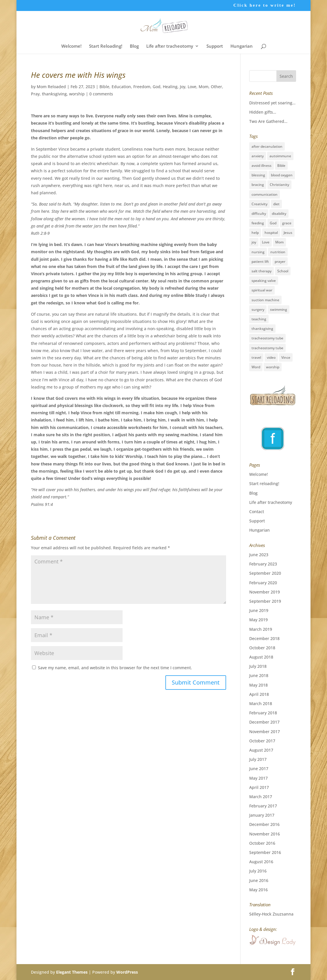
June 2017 (259, 769)
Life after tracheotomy (170, 46)
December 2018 (264, 638)
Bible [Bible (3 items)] (281, 166)
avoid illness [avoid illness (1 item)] (262, 166)
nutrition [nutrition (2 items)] (278, 252)
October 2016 (262, 843)
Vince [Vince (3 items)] (286, 357)
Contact (257, 512)
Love (192, 87)
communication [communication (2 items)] (265, 194)
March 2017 (261, 797)
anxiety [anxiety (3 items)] (258, 156)
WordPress (127, 972)
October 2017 (262, 741)
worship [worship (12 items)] (273, 367)
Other (216, 87)
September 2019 (265, 601)
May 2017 (258, 778)
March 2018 (261, 703)
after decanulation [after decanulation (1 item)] (267, 146)
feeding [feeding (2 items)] (258, 223)
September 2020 (265, 573)
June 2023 (259, 555)
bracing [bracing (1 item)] (258, 185)
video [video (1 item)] (271, 357)
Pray (35, 94)
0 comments (101, 94)
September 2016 (265, 852)
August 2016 (261, 862)
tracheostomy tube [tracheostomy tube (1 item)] (267, 348)
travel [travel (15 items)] (256, 357)
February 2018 (263, 713)
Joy (183, 87)
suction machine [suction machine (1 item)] (265, 300)
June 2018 (259, 675)
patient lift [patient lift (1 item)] (260, 261)
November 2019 (265, 592)
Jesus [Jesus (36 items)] (288, 233)
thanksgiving (54, 94)
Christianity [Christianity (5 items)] (279, 185)
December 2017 (264, 722)
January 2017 (262, 815)
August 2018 (261, 657)
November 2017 (265, 732)
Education (121, 87)
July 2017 (258, 759)
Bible (104, 87)
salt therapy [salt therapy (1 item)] (262, 271)
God (157, 87)
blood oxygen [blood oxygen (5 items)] (282, 175)
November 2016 (265, 834)
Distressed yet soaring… (272, 103)
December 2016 (264, 824)
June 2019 (259, 610)
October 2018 (262, 648)
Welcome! (71, 46)
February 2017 (263, 806)
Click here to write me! (265, 5)
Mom (204, 87)
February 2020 (263, 583)
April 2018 (259, 694)
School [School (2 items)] (283, 271)
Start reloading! (264, 483)
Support (215, 46)
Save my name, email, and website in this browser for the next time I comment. (115, 668)
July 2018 (258, 666)
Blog (134, 46)
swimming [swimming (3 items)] (279, 309)
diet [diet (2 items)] (276, 204)
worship (77, 94)
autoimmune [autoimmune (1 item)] (280, 156)
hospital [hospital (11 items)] (271, 233)
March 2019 (261, 629)
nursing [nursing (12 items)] (258, 252)
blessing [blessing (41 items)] (258, 175)
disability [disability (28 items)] (279, 213)
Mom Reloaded (51, 87)
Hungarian (242, 46)
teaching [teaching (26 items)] (259, 319)
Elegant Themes (72, 972)
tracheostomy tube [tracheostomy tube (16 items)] (267, 338)
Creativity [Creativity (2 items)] (259, 204)
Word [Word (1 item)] (256, 367)
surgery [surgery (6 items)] (258, 309)
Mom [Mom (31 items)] (279, 242)
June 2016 (259, 880)
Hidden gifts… (263, 112)
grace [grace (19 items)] (287, 223)
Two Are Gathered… (268, 121)
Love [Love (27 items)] (266, 242)
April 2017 (259, 787)
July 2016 (258, 871)
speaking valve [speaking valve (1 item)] (264, 281)
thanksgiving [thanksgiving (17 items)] (262, 329)
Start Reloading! (106, 46)
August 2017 (261, 750)
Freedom (142, 87)
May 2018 (258, 685)
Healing (170, 87)
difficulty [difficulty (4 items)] (259, 213)
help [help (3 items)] (255, 233)
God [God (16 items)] (273, 223)
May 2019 (258, 620)
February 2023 (263, 564)
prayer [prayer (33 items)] (280, 261)
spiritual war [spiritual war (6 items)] (262, 290)
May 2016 (258, 890)
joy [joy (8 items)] (254, 242)
